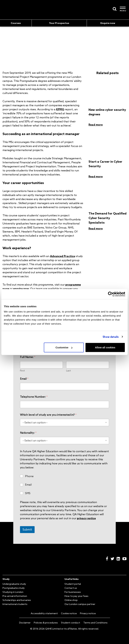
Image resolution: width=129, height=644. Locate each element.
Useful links (72, 579)
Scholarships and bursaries (17, 600)
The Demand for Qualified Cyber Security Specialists (107, 218)
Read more (96, 125)
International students (15, 604)
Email (24, 379)
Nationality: (28, 433)
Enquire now (108, 23)
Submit (27, 530)
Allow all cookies (105, 347)
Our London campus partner (80, 604)
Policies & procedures (46, 623)
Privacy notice (88, 613)
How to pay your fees (76, 596)
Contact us (71, 588)
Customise (64, 347)
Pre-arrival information (15, 596)
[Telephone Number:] (64, 404)
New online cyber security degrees (107, 112)
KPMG (60, 109)
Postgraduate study (14, 588)
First (22, 371)
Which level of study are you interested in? (48, 415)
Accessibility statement (44, 613)
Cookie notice (69, 613)
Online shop (71, 600)
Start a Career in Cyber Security (105, 164)
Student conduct (71, 623)
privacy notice (86, 518)
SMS (28, 493)
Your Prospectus (59, 23)
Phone (29, 476)
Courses (16, 23)
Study (6, 579)
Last (69, 371)
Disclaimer (25, 623)
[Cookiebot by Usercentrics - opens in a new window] (110, 294)
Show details (111, 337)
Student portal (73, 584)
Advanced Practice (62, 256)
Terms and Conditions (95, 623)
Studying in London (13, 592)
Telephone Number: (34, 397)
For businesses (73, 592)
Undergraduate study (14, 584)
